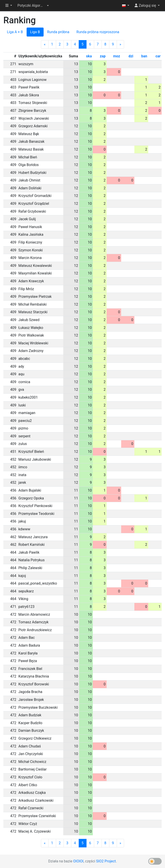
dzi (131, 56)
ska (89, 56)
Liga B (35, 32)
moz (117, 56)
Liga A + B (15, 32)
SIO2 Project (106, 861)
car (158, 56)
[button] (33, 6)
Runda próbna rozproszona (98, 32)
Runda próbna (58, 32)
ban (144, 56)
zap (103, 56)
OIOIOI (78, 861)
